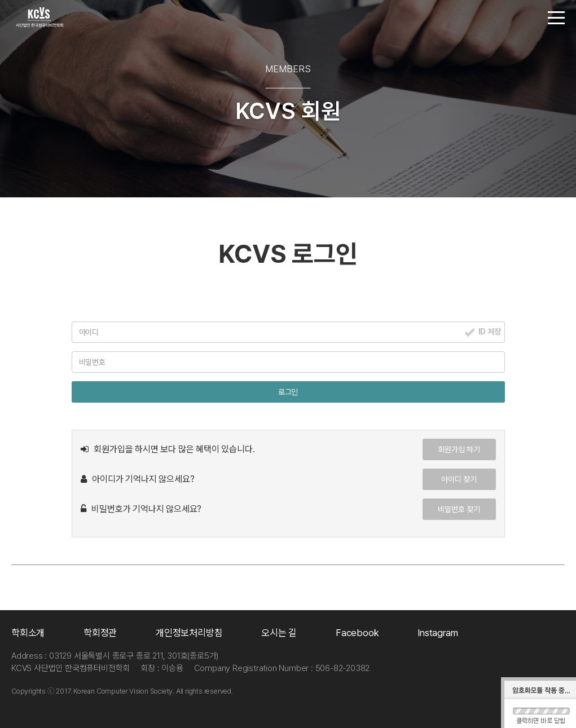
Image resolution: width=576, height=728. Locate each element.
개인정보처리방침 (189, 633)
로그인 (288, 392)
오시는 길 (279, 633)
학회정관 (100, 633)
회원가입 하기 (459, 449)
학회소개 (28, 633)
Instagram (438, 633)
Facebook (357, 633)
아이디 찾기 (459, 479)
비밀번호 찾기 (459, 509)
